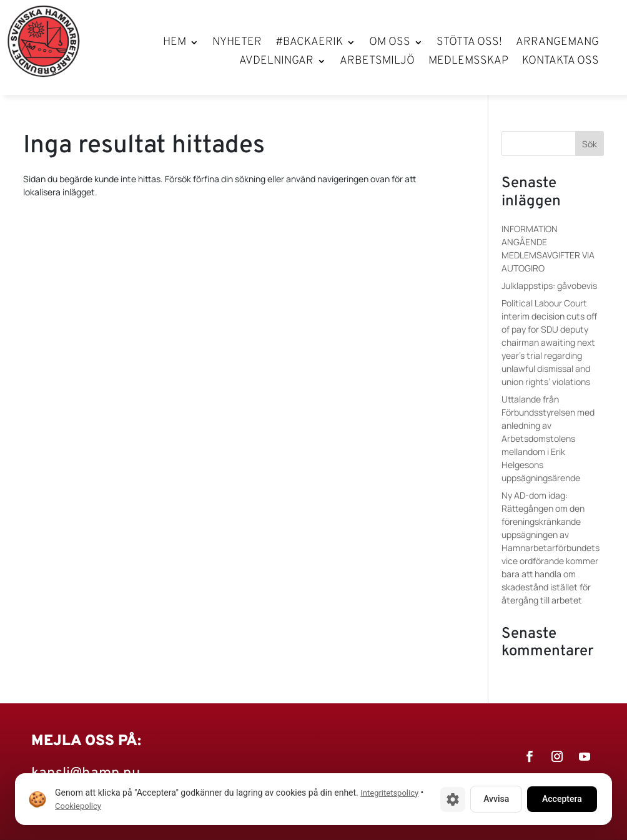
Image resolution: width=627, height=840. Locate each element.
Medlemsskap (468, 62)
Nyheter (237, 44)
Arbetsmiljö (377, 62)
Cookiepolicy (78, 806)
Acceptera (562, 799)
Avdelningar (276, 62)
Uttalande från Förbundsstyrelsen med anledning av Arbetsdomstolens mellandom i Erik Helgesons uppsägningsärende (548, 438)
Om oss (390, 44)
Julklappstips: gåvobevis (549, 286)
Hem (175, 44)
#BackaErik (309, 44)
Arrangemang (557, 44)
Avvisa (496, 799)
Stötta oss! (469, 44)
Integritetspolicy (389, 793)
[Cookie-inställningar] (453, 799)
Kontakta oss (560, 62)
